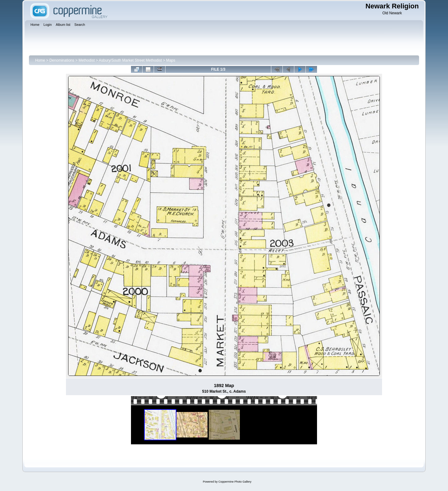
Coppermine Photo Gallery (235, 482)
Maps (171, 60)
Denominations (62, 60)
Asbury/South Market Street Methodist (130, 60)
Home (40, 60)
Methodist (86, 60)
